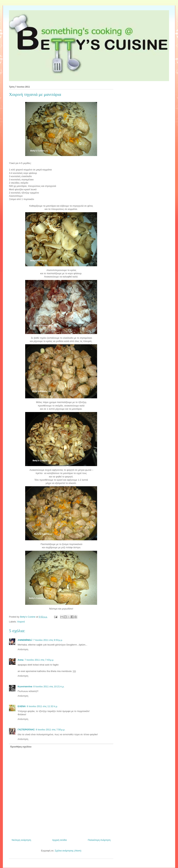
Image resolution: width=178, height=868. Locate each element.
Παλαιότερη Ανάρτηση (99, 840)
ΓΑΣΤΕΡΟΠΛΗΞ (26, 730)
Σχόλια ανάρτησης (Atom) (68, 851)
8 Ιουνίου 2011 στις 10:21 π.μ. (49, 686)
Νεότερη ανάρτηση (21, 840)
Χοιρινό (21, 622)
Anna (21, 660)
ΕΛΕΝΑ (22, 706)
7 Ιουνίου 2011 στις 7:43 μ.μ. (39, 660)
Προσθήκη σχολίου (21, 747)
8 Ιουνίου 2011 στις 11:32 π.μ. (42, 706)
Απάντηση (23, 649)
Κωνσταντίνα (25, 686)
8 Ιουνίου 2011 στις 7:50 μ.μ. (51, 730)
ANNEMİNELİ (25, 640)
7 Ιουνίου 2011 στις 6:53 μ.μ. (48, 640)
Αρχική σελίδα (59, 840)
